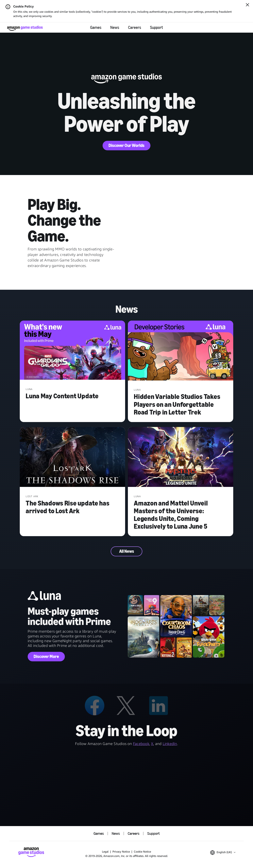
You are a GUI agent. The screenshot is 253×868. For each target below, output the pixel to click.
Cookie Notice (142, 851)
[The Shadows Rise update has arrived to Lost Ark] (72, 457)
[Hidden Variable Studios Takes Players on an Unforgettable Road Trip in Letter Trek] (181, 351)
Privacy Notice (121, 851)
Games (96, 27)
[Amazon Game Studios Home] (25, 28)
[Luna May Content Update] (72, 351)
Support (156, 27)
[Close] (247, 5)
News (115, 27)
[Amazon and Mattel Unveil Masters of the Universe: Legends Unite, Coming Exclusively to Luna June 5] (181, 457)
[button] (223, 853)
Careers (135, 27)
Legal (105, 851)
